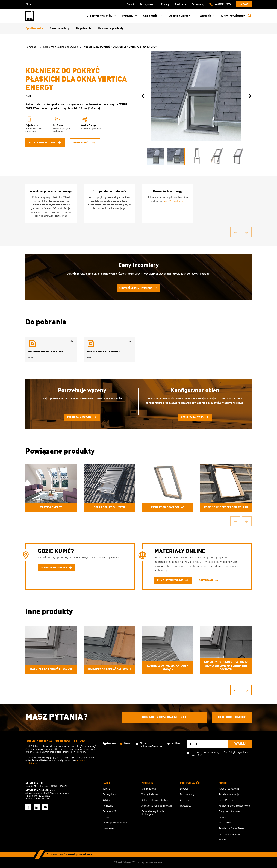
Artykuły (107, 800)
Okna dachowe (149, 789)
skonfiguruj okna (195, 417)
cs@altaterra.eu (42, 799)
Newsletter (108, 828)
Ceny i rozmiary (59, 29)
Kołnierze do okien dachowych (61, 47)
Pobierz (222, 817)
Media (106, 817)
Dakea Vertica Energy (173, 201)
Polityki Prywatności (239, 752)
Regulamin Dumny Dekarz (232, 828)
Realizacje (180, 4)
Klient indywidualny (233, 16)
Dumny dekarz (148, 4)
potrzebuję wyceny (45, 143)
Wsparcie (208, 16)
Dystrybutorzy (187, 795)
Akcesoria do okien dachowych (157, 806)
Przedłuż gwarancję (229, 795)
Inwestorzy (185, 806)
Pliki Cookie (225, 823)
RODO (199, 755)
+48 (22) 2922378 (223, 4)
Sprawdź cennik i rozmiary (138, 288)
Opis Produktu (34, 29)
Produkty (130, 16)
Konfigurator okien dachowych (234, 806)
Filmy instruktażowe (229, 811)
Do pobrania (84, 29)
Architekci (185, 800)
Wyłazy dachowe (150, 795)
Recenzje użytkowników (115, 823)
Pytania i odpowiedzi (229, 789)
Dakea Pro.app (226, 800)
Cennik (131, 4)
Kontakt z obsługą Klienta (164, 717)
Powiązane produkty (111, 29)
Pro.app (165, 4)
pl (29, 4)
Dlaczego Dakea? (182, 16)
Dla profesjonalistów (102, 16)
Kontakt (244, 4)
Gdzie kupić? (153, 16)
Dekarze (184, 789)
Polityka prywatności (229, 834)
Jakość (106, 789)
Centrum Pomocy (232, 717)
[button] (143, 96)
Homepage (32, 47)
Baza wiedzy (198, 4)
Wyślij (240, 744)
